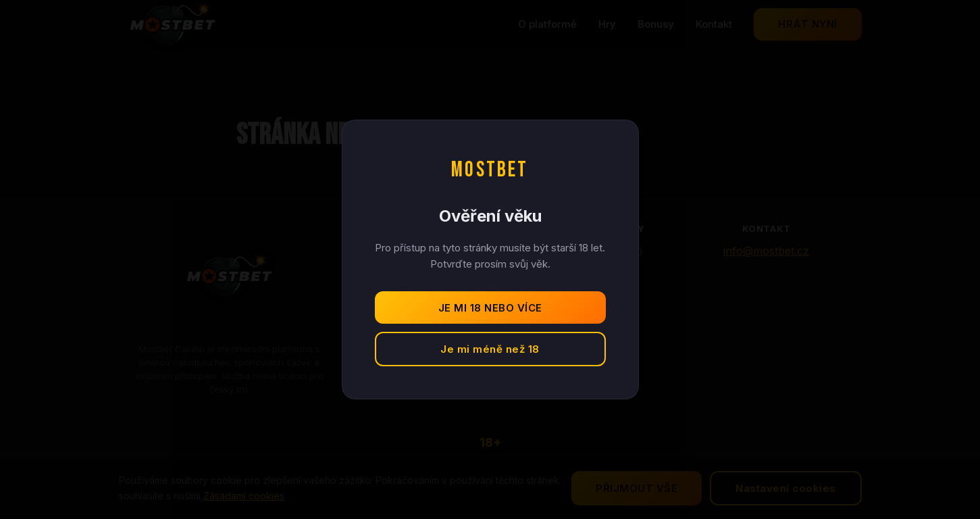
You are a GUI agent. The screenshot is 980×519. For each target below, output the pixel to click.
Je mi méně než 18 (490, 349)
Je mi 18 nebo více (490, 308)
